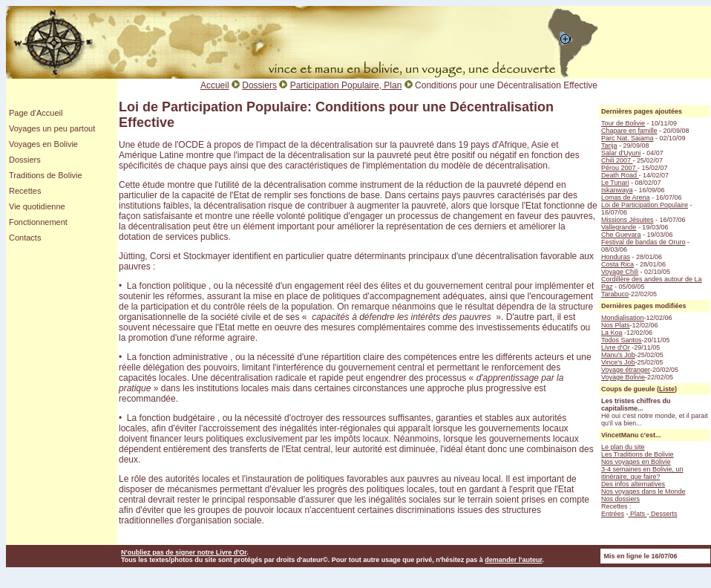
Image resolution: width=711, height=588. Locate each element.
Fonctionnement (38, 222)
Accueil (215, 85)
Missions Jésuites (628, 220)
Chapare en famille (629, 131)
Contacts (25, 238)
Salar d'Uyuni (621, 153)
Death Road (620, 175)
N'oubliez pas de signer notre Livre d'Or (184, 552)
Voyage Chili (620, 272)
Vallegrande (619, 227)
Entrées (613, 514)
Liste (667, 389)
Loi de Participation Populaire (645, 205)
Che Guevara (621, 235)
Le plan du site (623, 447)
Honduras (616, 257)
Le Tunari (615, 183)
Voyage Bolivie (623, 377)
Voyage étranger (626, 370)
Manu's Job (618, 355)
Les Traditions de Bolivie (638, 454)
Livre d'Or (616, 347)
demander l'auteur (513, 560)
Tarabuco (615, 294)
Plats (638, 514)
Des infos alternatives (633, 484)
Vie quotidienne (37, 206)
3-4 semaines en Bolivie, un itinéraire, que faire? (642, 473)
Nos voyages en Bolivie (636, 462)
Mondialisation (623, 318)
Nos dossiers (620, 499)
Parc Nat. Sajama (628, 138)
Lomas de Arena (626, 197)
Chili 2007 (617, 160)
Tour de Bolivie (623, 123)
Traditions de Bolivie (46, 175)
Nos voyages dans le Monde (643, 491)
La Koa (612, 333)
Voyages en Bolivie (43, 144)
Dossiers (25, 160)
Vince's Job (618, 362)
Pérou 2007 (619, 168)
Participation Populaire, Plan (346, 85)
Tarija (609, 146)
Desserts (664, 514)
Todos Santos (622, 340)
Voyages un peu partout (52, 128)
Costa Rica (617, 264)
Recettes (25, 191)
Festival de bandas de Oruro (643, 242)
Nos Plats (616, 325)
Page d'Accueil (36, 113)
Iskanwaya (617, 190)
